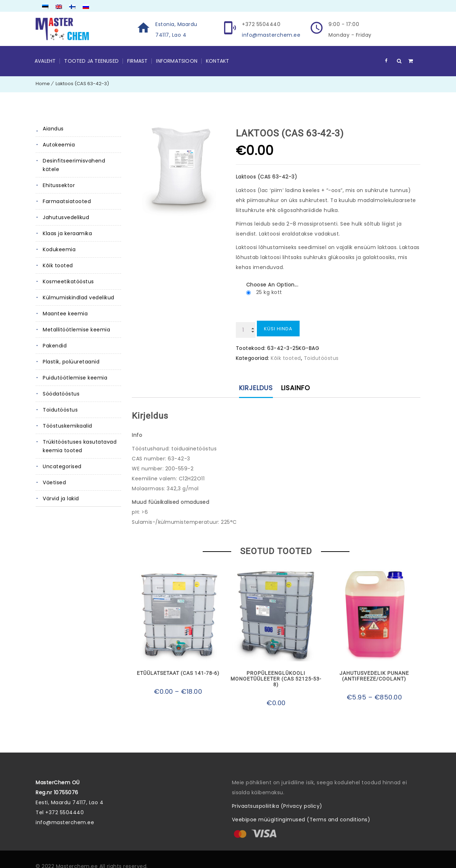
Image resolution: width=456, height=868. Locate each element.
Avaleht (45, 61)
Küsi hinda (278, 329)
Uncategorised (62, 466)
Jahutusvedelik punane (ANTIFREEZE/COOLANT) (374, 676)
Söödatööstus (61, 394)
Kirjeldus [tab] (256, 388)
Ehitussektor (59, 185)
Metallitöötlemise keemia (76, 330)
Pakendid (55, 346)
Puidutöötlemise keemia (75, 378)
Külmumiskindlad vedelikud (79, 298)
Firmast (137, 61)
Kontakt (217, 61)
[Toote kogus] (246, 330)
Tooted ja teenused (91, 61)
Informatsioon (177, 61)
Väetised (54, 482)
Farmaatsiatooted (67, 201)
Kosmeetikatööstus (68, 281)
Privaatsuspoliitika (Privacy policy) (277, 806)
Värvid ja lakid (61, 498)
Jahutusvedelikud (66, 217)
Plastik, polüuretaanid (71, 362)
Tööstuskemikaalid (68, 426)
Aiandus (53, 129)
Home (43, 84)
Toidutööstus (60, 410)
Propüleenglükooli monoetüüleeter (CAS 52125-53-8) (276, 679)
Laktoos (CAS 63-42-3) (82, 84)
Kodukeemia (59, 249)
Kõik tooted (58, 265)
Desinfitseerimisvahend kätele (74, 165)
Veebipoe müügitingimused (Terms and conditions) (301, 820)
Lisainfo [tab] (296, 388)
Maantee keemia (65, 314)
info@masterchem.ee (271, 35)
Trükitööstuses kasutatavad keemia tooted (80, 446)
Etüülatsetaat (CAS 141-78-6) (178, 673)
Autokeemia (59, 145)
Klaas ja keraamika (67, 233)
